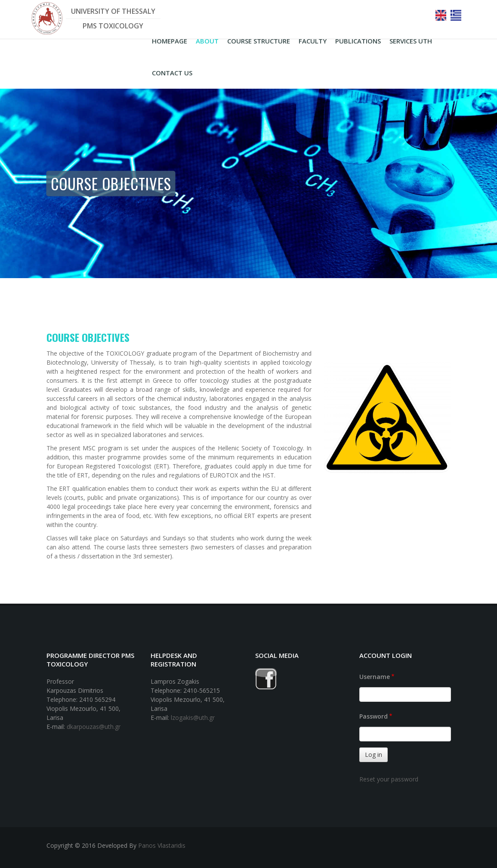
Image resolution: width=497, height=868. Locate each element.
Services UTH (411, 41)
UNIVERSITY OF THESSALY (113, 11)
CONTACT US (172, 73)
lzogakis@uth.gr (193, 718)
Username (375, 677)
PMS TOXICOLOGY (113, 26)
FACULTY (313, 41)
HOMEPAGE (170, 41)
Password (374, 716)
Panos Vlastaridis (162, 845)
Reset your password (389, 779)
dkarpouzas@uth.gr (94, 727)
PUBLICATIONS (358, 41)
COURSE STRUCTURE (259, 41)
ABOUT (207, 41)
